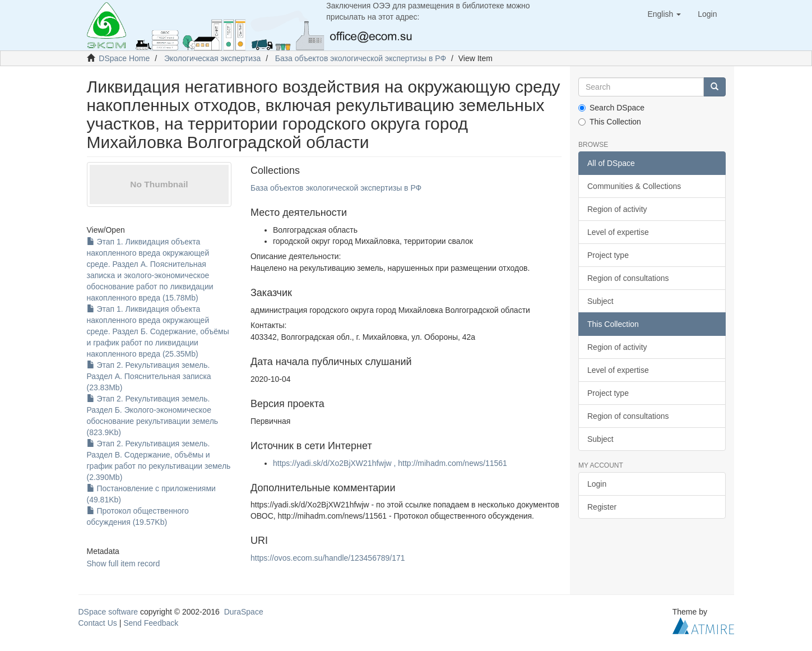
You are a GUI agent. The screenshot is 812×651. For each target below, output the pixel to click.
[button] (664, 14)
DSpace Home (124, 58)
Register (602, 507)
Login (597, 484)
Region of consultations (628, 278)
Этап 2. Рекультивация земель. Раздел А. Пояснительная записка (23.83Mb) (149, 376)
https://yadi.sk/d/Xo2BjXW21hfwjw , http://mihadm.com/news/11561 (390, 463)
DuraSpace (244, 612)
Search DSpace (611, 108)
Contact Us (98, 623)
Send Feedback (151, 623)
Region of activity (617, 209)
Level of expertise (618, 232)
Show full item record (124, 564)
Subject (600, 301)
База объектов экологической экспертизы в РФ (361, 58)
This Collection (610, 122)
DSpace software (108, 612)
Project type (608, 255)
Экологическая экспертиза (212, 58)
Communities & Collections (634, 186)
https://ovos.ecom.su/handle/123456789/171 (328, 558)
